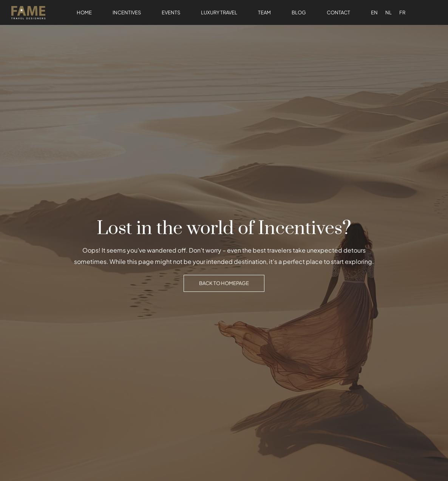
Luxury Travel (219, 12)
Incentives (127, 12)
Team (264, 12)
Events (171, 12)
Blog (299, 12)
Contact (338, 12)
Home (84, 12)
